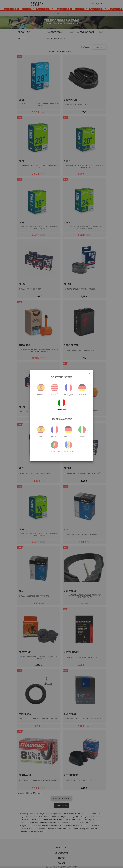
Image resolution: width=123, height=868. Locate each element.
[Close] (90, 374)
